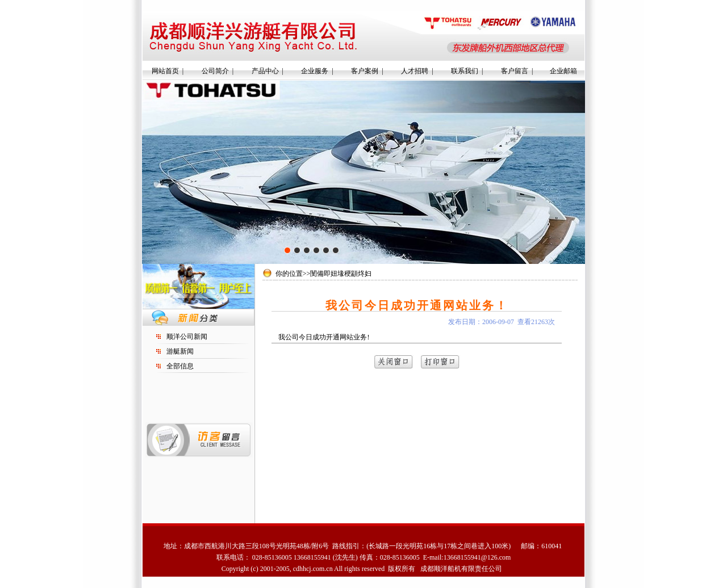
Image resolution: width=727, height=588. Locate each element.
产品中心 (265, 71)
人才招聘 (415, 71)
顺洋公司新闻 (187, 337)
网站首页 (165, 71)
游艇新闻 (180, 351)
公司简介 (215, 71)
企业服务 (315, 71)
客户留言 (515, 71)
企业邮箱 (563, 71)
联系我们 (465, 71)
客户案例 (365, 71)
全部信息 (180, 366)
